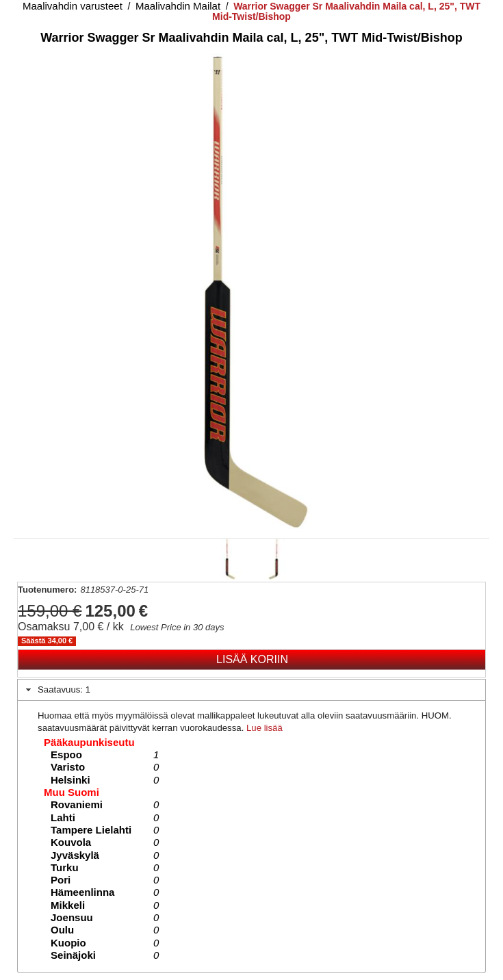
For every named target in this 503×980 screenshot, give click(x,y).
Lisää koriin (252, 659)
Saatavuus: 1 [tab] (56, 690)
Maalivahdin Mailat (178, 6)
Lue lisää (265, 728)
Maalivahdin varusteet (73, 6)
